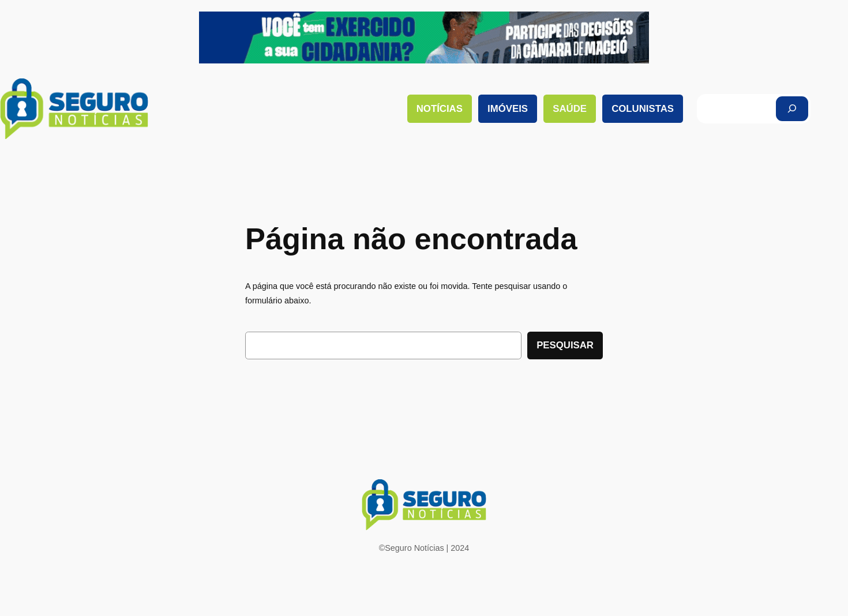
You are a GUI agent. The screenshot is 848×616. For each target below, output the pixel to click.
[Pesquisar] (792, 109)
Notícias (440, 109)
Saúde (570, 109)
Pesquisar (565, 345)
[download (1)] (424, 61)
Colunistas (643, 109)
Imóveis (508, 109)
